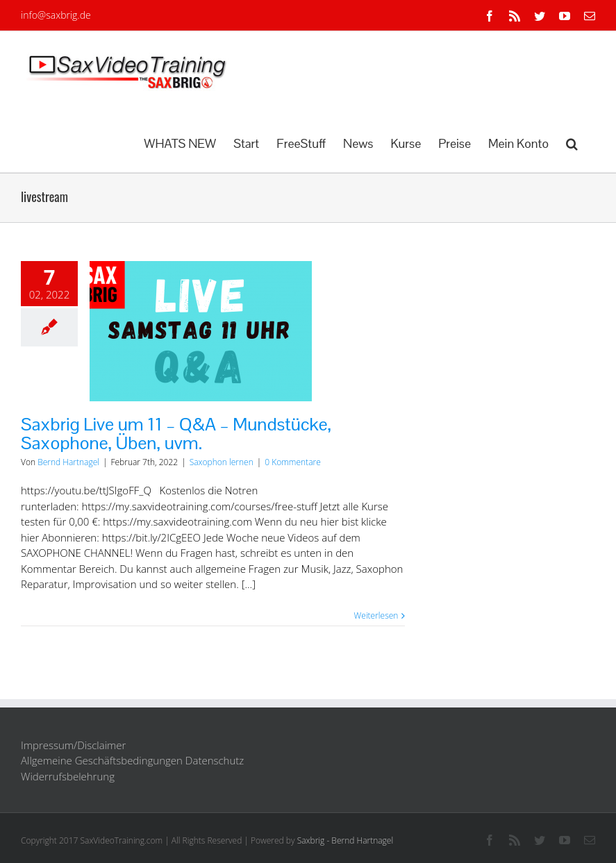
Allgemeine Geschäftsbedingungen (102, 760)
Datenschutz (215, 760)
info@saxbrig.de (56, 15)
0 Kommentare (292, 462)
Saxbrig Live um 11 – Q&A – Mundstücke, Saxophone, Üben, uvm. (176, 434)
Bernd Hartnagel (68, 462)
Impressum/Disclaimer (73, 745)
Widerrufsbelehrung (68, 776)
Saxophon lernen (222, 462)
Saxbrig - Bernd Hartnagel (346, 840)
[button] (572, 142)
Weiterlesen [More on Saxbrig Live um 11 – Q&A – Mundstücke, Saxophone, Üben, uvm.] (376, 615)
